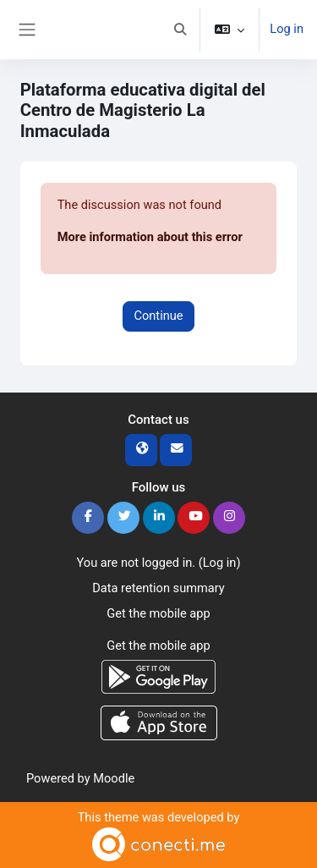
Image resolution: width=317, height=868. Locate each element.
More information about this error (150, 237)
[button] (181, 30)
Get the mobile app (158, 613)
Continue (158, 316)
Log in (287, 29)
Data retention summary (158, 588)
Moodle (114, 778)
